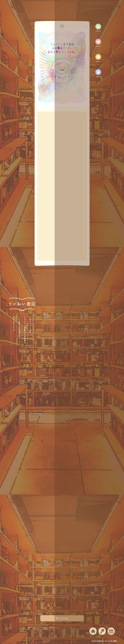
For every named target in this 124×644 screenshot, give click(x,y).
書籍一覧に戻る (62, 620)
